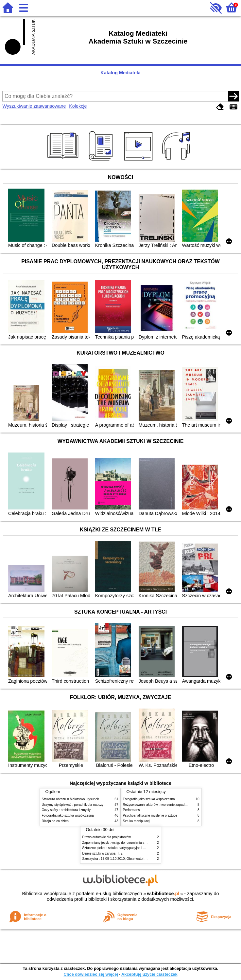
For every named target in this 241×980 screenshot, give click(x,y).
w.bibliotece (163, 894)
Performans (131, 810)
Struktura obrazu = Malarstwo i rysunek (70, 799)
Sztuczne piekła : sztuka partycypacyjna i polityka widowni (125, 848)
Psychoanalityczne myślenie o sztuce (150, 815)
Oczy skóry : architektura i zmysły (66, 810)
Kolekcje (78, 106)
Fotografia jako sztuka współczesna (68, 815)
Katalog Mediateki (120, 73)
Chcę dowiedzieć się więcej (91, 974)
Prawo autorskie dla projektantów (107, 837)
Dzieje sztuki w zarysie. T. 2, (103, 853)
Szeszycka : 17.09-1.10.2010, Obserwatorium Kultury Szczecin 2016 (132, 859)
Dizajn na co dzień (55, 821)
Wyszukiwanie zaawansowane (34, 106)
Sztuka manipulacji (137, 821)
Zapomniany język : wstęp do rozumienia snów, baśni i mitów (127, 843)
